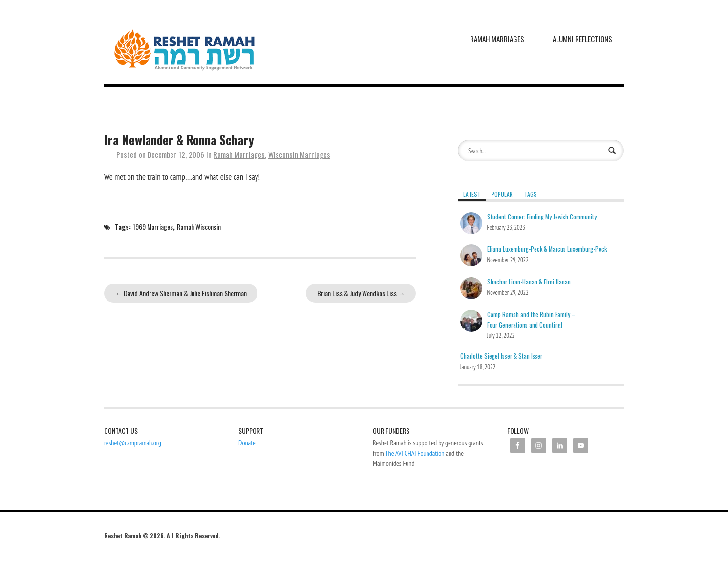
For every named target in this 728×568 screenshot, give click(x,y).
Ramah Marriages (497, 39)
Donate (247, 443)
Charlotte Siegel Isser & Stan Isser (501, 356)
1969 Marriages (153, 227)
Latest (472, 194)
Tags (531, 194)
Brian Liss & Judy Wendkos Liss (361, 293)
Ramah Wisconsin (199, 227)
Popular (502, 194)
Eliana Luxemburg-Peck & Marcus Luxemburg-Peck (547, 249)
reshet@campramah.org (133, 443)
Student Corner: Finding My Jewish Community (542, 217)
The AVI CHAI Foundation (415, 453)
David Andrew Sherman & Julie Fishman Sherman (181, 293)
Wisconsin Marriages (299, 154)
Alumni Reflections (582, 39)
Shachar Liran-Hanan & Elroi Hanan (529, 282)
